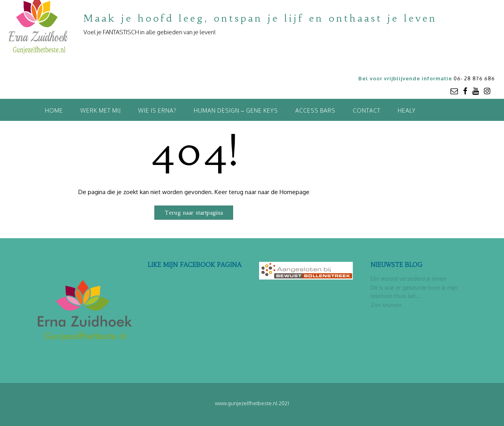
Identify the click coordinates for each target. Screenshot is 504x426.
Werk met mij (101, 110)
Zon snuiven (386, 305)
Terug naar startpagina (194, 213)
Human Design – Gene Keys (236, 110)
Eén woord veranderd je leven (408, 279)
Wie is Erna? (157, 110)
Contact (367, 110)
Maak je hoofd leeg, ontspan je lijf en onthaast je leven (260, 19)
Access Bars (315, 110)
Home (54, 110)
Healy (407, 110)
